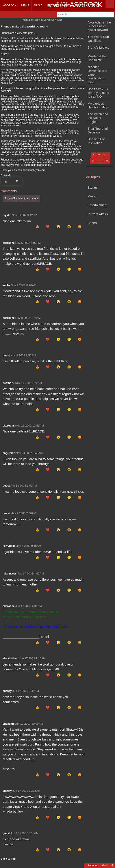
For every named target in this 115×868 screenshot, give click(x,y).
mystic (7, 215)
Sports (80, 5)
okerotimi (9, 243)
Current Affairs (98, 214)
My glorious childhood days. (99, 105)
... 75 (105, 161)
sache (6, 285)
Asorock (10, 5)
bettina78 (8, 383)
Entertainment (58, 5)
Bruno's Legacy (99, 47)
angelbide (9, 453)
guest (6, 356)
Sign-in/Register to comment (21, 199)
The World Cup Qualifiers (98, 39)
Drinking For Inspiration (96, 141)
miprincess (10, 574)
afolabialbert (10, 658)
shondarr (8, 724)
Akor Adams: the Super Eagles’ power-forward (99, 26)
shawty (7, 691)
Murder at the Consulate (97, 58)
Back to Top (8, 859)
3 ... (106, 155)
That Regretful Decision (98, 130)
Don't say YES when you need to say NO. (98, 93)
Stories (93, 188)
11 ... (95, 161)
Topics (95, 5)
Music (38, 5)
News (25, 5)
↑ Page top (92, 865)
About (105, 865)
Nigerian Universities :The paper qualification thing (99, 75)
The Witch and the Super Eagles (98, 118)
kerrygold (9, 546)
